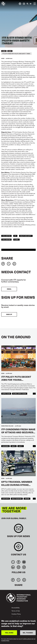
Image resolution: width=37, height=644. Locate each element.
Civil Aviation (6, 240)
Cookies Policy (16, 614)
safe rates (6, 499)
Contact (19, 547)
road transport (17, 499)
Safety (21, 446)
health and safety (26, 236)
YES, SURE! (9, 633)
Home (4, 51)
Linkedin (13, 567)
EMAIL (9, 289)
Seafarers (5, 446)
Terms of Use (16, 611)
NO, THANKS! (28, 633)
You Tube (24, 562)
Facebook (18, 562)
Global (16, 240)
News (10, 51)
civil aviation (6, 236)
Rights (14, 446)
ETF (15, 236)
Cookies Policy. (5, 641)
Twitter (13, 562)
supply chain (6, 394)
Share (7, 258)
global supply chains (20, 394)
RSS (24, 567)
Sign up (9, 314)
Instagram (18, 567)
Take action (31, 4)
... (34, 394)
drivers (27, 499)
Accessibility (16, 608)
